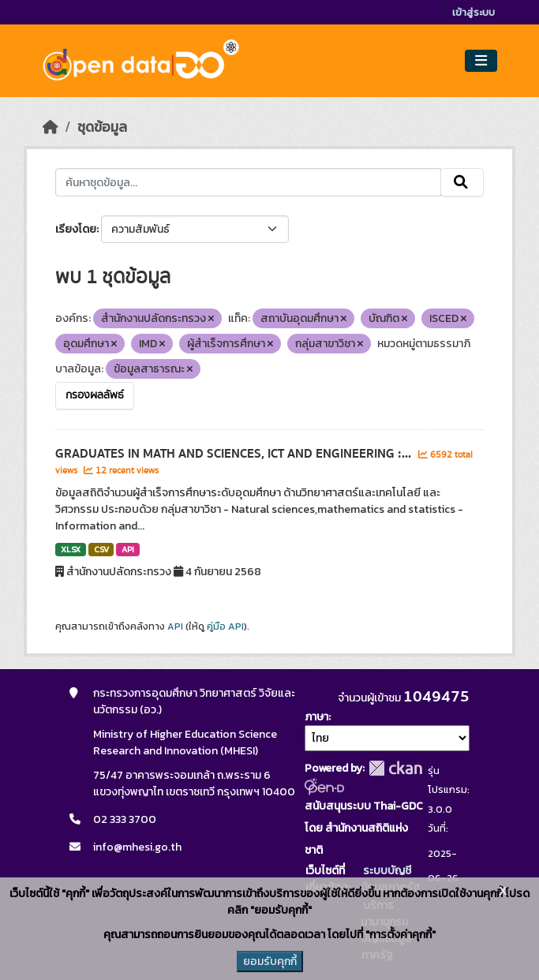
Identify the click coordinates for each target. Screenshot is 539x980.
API (128, 549)
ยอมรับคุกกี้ (270, 961)
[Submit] (462, 182)
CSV (101, 549)
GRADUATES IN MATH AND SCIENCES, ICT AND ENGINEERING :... (235, 454)
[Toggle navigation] (481, 61)
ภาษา (316, 717)
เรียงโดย (76, 229)
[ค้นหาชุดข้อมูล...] (248, 182)
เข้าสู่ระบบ (473, 12)
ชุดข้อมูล (102, 127)
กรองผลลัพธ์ (95, 395)
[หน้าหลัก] (51, 127)
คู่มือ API (225, 627)
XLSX (71, 549)
